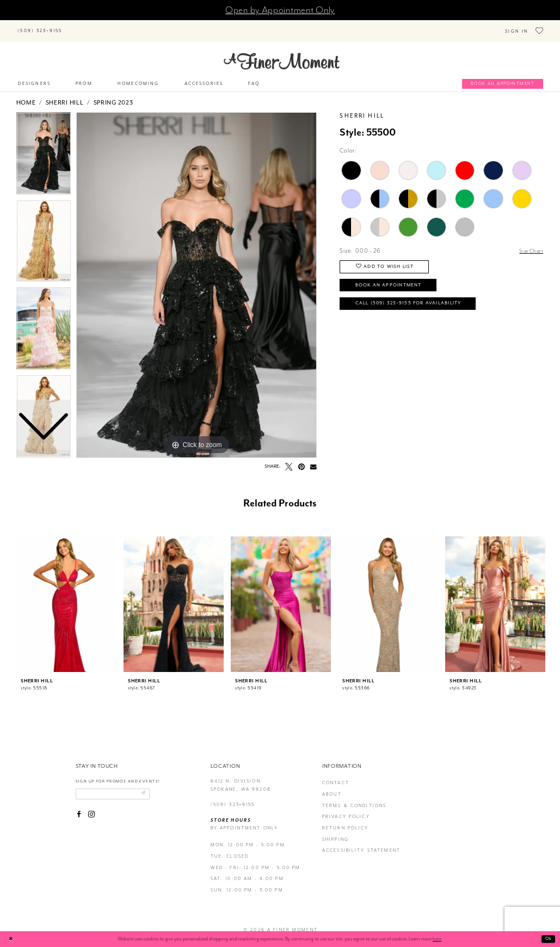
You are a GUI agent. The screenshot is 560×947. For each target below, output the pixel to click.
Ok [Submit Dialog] (548, 939)
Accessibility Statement (361, 843)
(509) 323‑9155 (233, 798)
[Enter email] (119, 787)
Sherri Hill (65, 95)
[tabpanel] (196, 278)
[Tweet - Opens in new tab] (289, 460)
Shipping (336, 832)
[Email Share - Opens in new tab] (313, 460)
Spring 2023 (113, 95)
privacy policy (346, 809)
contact (336, 776)
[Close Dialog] (12, 939)
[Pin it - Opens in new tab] (302, 460)
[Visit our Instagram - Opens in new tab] (91, 809)
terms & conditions (355, 798)
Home (26, 95)
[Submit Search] (78, 26)
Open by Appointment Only (280, 10)
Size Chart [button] (530, 244)
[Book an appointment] (503, 77)
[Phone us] (40, 27)
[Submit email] (155, 787)
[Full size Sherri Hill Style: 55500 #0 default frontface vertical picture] (196, 278)
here (437, 939)
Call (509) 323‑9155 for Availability (419, 304)
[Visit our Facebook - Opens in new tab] (79, 809)
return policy (346, 821)
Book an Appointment (396, 282)
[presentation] (67, 597)
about (332, 787)
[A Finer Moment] (282, 54)
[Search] (116, 26)
